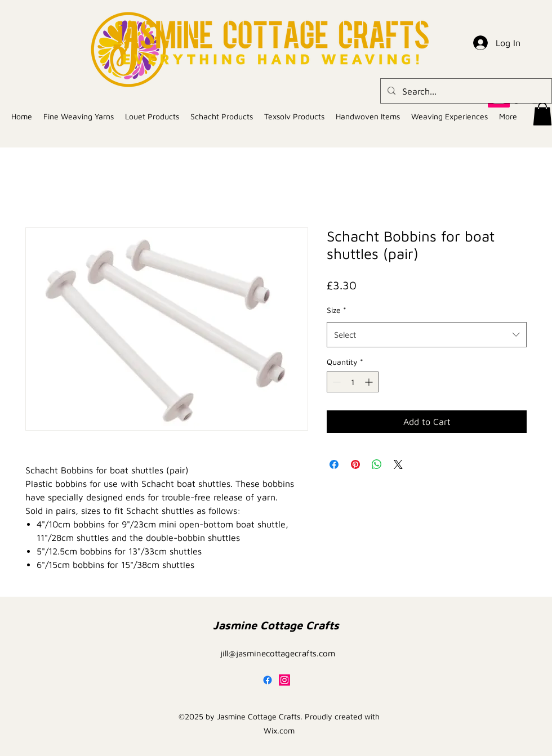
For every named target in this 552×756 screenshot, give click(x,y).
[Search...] (465, 91)
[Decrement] (335, 382)
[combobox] (427, 335)
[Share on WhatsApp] (377, 464)
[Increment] (370, 382)
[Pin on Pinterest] (355, 464)
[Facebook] (268, 680)
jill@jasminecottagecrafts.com (278, 653)
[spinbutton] (353, 382)
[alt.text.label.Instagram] (284, 680)
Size (337, 310)
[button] (542, 114)
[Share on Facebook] (334, 464)
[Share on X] (398, 464)
